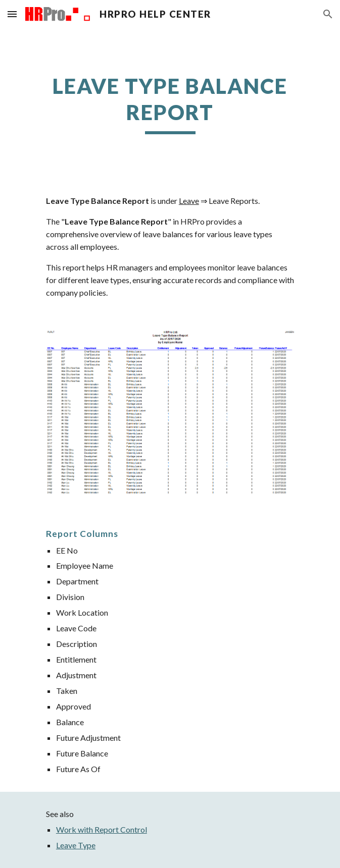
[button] (12, 14)
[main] (170, 103)
